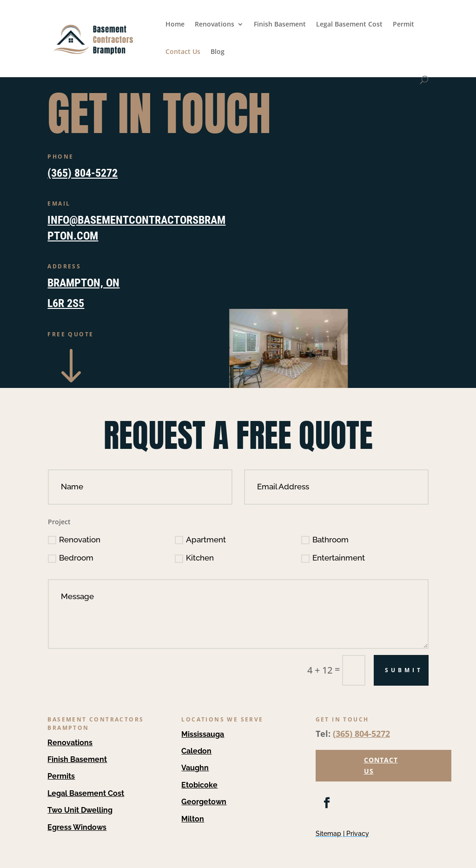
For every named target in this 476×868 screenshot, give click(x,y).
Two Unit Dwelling (80, 810)
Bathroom (325, 540)
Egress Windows (77, 827)
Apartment (200, 540)
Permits (61, 776)
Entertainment (333, 558)
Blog (218, 52)
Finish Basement (280, 25)
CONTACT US (381, 765)
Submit (404, 670)
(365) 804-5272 (83, 173)
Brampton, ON (83, 283)
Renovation (74, 540)
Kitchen (194, 558)
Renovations (215, 25)
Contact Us (183, 52)
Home (175, 25)
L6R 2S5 (66, 303)
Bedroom (71, 558)
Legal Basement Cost (349, 25)
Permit (403, 25)
